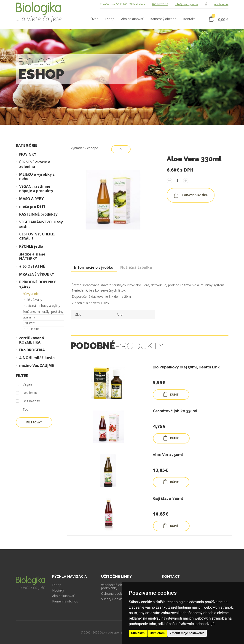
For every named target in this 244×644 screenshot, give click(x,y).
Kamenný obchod (65, 601)
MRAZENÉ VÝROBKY (37, 274)
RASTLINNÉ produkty (38, 214)
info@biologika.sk (186, 4)
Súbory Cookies (113, 599)
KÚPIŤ (171, 394)
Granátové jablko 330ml (175, 411)
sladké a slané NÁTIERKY (32, 256)
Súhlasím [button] (138, 633)
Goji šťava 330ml (168, 499)
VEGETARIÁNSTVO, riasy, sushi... (42, 224)
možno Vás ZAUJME (36, 366)
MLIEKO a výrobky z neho (37, 177)
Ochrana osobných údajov (121, 594)
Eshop (57, 585)
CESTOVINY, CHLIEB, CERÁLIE (37, 236)
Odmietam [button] (157, 633)
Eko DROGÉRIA (32, 350)
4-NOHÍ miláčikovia (37, 358)
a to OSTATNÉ (32, 266)
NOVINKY (28, 154)
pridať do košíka (191, 195)
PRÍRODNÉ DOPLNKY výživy (38, 284)
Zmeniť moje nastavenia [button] (187, 633)
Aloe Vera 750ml (168, 455)
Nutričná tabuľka (136, 267)
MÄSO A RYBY (31, 199)
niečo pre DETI (32, 207)
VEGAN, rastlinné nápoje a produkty (36, 189)
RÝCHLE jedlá (31, 246)
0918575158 (160, 4)
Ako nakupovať (63, 596)
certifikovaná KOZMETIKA (32, 340)
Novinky (58, 590)
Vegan (24, 385)
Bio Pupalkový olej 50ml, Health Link (186, 367)
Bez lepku (26, 393)
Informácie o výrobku (94, 267)
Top (22, 410)
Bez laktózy (28, 401)
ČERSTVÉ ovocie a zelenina (35, 164)
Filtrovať (34, 422)
